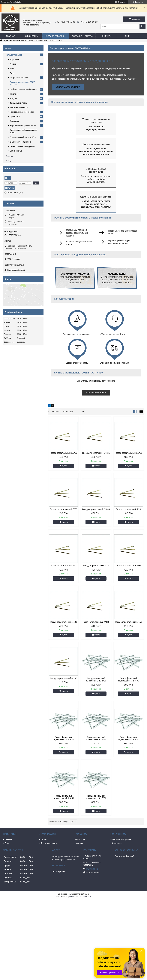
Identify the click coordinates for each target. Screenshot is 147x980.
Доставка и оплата (82, 36)
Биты (12, 68)
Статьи (9, 156)
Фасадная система (18, 103)
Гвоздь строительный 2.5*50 (64, 509)
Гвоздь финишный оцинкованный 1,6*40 (63, 738)
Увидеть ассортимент (68, 87)
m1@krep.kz (13, 232)
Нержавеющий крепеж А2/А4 (23, 126)
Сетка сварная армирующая (23, 146)
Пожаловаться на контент (80, 897)
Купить (65, 466)
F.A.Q (9, 161)
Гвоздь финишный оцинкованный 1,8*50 (63, 797)
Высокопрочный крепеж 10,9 (23, 137)
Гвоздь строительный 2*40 (128, 509)
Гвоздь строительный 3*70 (96, 566)
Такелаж (14, 94)
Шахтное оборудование (20, 142)
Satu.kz (86, 894)
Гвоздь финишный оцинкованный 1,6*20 (96, 680)
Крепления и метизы (14, 40)
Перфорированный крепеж (22, 112)
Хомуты (13, 98)
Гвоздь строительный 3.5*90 (64, 566)
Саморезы (14, 121)
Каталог (44, 839)
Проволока (15, 116)
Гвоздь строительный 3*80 (128, 566)
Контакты (106, 36)
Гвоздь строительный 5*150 (128, 622)
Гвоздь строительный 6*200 (64, 678)
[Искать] (142, 26)
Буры (12, 73)
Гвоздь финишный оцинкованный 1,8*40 (129, 738)
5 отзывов (122, 2)
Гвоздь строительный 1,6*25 (96, 453)
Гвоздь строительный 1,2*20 (64, 453)
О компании (32, 36)
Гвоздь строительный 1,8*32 (128, 453)
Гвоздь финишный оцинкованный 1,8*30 (96, 738)
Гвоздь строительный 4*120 (96, 622)
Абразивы (14, 59)
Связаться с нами (96, 393)
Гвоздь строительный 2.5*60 (96, 509)
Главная (11, 36)
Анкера (13, 64)
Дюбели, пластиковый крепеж (23, 89)
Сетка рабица (16, 151)
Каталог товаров (55, 36)
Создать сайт (6, 2)
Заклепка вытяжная (19, 107)
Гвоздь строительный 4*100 (64, 622)
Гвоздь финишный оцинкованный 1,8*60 (96, 797)
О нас (7, 843)
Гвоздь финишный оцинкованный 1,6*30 (129, 680)
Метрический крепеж (19, 78)
